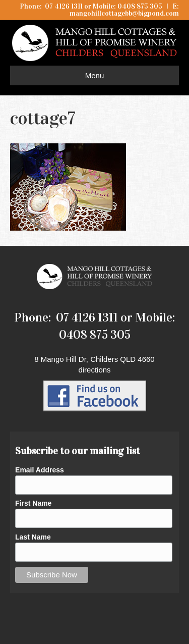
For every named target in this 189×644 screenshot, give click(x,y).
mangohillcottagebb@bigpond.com (124, 13)
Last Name (33, 537)
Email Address (40, 470)
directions (94, 370)
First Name (33, 503)
